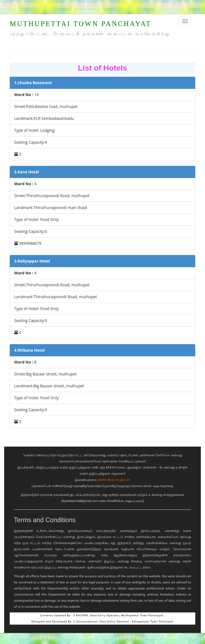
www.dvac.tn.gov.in (114, 480)
